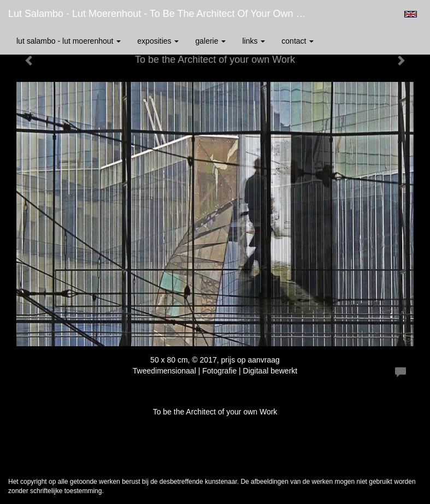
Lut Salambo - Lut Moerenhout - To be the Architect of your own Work (163, 14)
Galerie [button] (210, 41)
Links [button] (254, 41)
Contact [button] (298, 41)
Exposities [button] (158, 41)
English (411, 14)
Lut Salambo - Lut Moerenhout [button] (69, 41)
